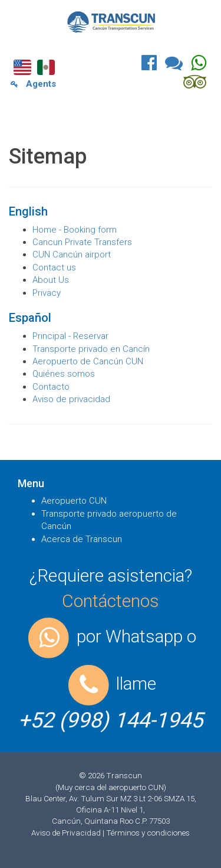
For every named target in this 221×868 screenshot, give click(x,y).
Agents (33, 84)
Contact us (54, 267)
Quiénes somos (64, 374)
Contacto (51, 387)
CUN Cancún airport (72, 254)
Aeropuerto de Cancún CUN (88, 361)
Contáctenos (111, 601)
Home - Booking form (75, 230)
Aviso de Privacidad (67, 833)
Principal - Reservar (70, 336)
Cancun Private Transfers (82, 242)
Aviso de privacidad (71, 399)
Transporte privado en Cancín (91, 349)
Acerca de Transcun (82, 539)
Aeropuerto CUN (74, 501)
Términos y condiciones (148, 833)
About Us (51, 280)
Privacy (47, 293)
